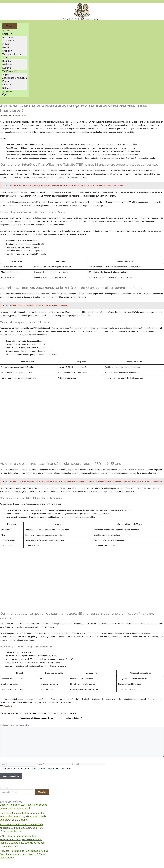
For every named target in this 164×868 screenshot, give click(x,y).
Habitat (6, 47)
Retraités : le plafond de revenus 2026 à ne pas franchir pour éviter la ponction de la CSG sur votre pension (24, 854)
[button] (5, 95)
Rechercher (4, 788)
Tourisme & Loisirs (12, 54)
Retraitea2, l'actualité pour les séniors (82, 19)
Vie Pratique (10, 71)
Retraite (6, 88)
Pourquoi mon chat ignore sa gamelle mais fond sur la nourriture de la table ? (51, 718)
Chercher (42, 792)
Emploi (6, 81)
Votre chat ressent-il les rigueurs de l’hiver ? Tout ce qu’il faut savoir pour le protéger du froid (39, 713)
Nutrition (6, 68)
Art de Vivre (8, 37)
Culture (6, 44)
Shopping (7, 51)
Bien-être (7, 61)
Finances (7, 85)
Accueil (6, 31)
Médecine (7, 64)
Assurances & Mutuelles (15, 78)
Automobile (8, 41)
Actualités (7, 91)
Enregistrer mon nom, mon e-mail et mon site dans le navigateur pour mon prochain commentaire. (37, 768)
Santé (6, 58)
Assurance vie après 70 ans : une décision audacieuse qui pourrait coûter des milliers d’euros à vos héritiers (21, 828)
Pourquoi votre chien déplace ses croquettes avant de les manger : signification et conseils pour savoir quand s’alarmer (23, 816)
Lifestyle (8, 34)
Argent (6, 74)
